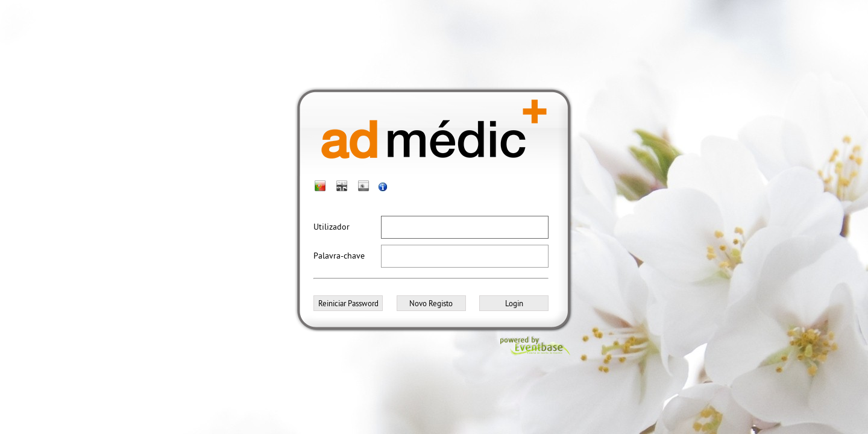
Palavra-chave (339, 256)
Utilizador (332, 227)
